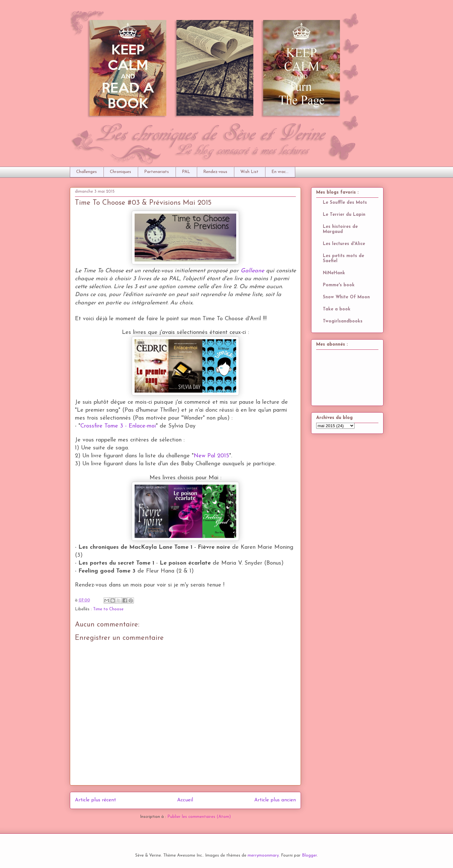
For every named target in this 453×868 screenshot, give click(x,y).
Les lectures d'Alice (344, 244)
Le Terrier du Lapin (344, 215)
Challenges (87, 172)
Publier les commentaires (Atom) (199, 817)
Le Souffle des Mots (345, 203)
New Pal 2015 (211, 456)
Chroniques (120, 172)
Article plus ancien (275, 800)
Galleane (252, 271)
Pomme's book (339, 285)
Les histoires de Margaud (340, 229)
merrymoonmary (263, 855)
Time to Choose (108, 609)
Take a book (337, 309)
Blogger (309, 855)
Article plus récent (95, 800)
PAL (186, 172)
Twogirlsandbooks (343, 321)
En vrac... (280, 172)
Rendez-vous (215, 172)
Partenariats (157, 172)
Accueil (185, 800)
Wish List (249, 172)
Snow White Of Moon (346, 297)
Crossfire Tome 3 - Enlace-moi (118, 426)
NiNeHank (334, 273)
